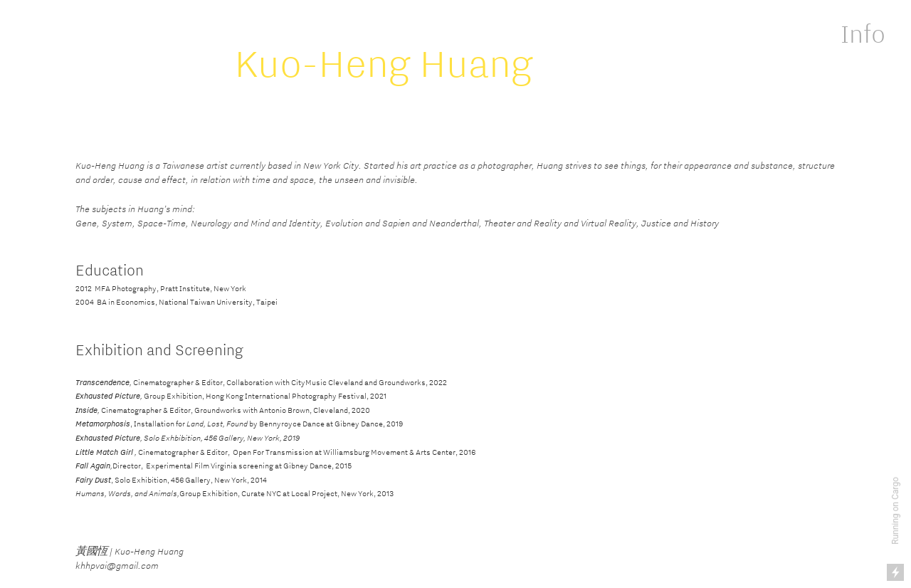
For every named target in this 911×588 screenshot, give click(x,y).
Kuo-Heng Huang (384, 62)
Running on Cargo (895, 511)
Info (863, 33)
